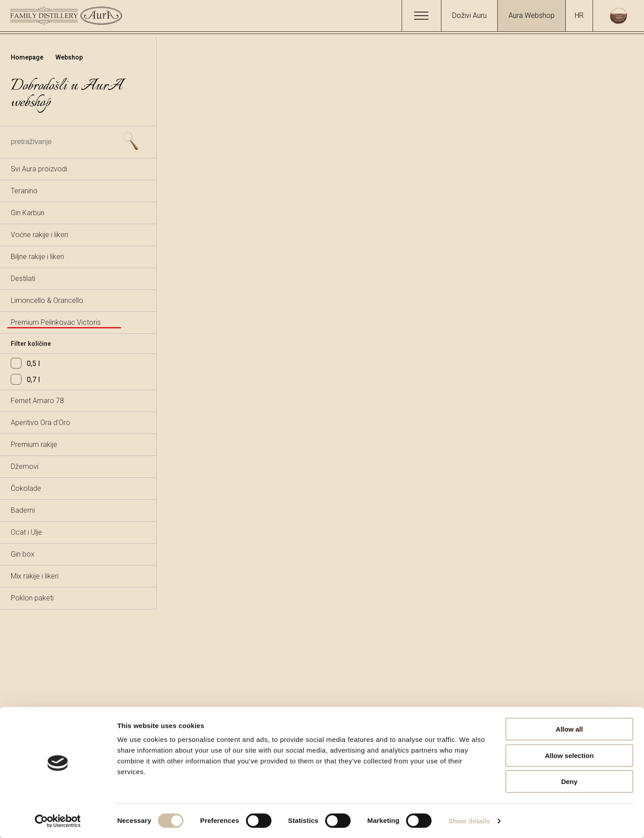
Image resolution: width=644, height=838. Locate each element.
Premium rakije (34, 445)
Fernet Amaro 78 (37, 401)
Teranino (24, 191)
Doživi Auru (469, 15)
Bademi (23, 510)
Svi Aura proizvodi (39, 169)
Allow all (570, 729)
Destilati (23, 279)
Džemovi (25, 466)
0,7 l (25, 380)
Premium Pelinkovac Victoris (56, 322)
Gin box (23, 554)
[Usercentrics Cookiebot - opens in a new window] (58, 821)
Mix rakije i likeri (35, 576)
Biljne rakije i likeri (37, 257)
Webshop (69, 57)
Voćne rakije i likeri (39, 235)
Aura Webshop (532, 15)
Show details (469, 820)
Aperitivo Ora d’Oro (40, 423)
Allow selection (569, 755)
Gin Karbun (28, 213)
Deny (570, 781)
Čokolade (26, 488)
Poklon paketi (32, 598)
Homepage (28, 57)
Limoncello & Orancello (47, 300)
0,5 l (25, 364)
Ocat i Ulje (26, 532)
